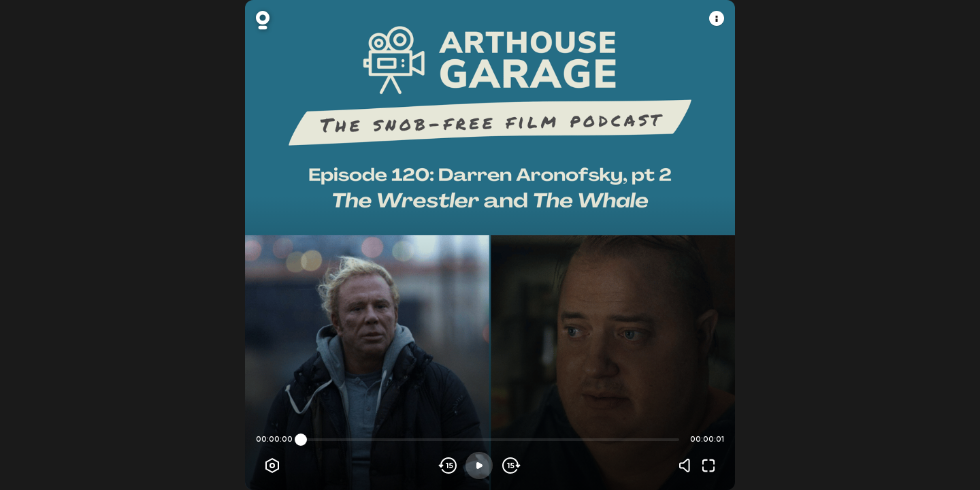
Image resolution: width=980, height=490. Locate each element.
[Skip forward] (510, 465)
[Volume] (688, 465)
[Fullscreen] (708, 465)
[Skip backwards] (448, 465)
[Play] (479, 465)
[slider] (301, 440)
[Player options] (272, 465)
